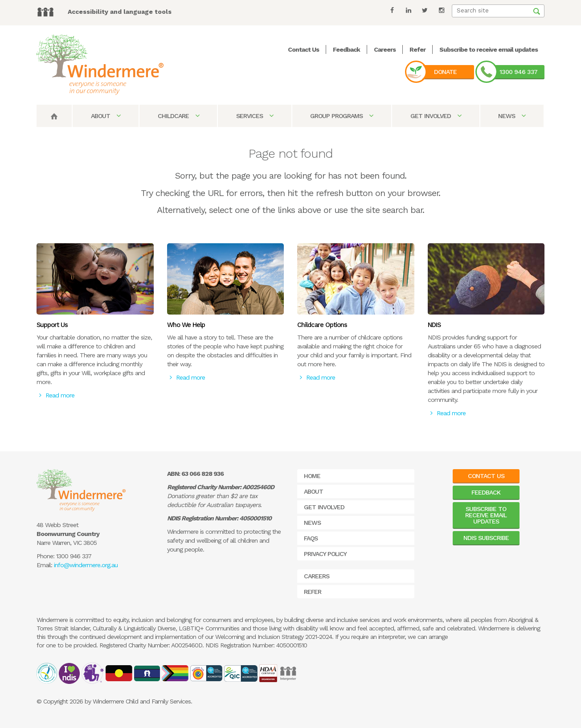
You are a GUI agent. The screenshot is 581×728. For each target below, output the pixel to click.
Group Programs (342, 116)
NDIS (434, 325)
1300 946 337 (518, 72)
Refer (417, 49)
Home (312, 476)
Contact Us (303, 49)
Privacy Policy (325, 554)
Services (255, 116)
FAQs (311, 538)
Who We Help (186, 325)
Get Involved (436, 116)
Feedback (346, 49)
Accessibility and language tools (120, 12)
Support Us (52, 325)
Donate (445, 72)
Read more (57, 395)
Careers (385, 49)
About (106, 116)
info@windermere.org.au (86, 565)
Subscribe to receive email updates (489, 49)
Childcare (178, 116)
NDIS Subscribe (486, 538)
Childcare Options (322, 325)
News (512, 116)
